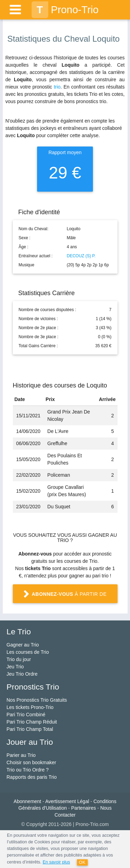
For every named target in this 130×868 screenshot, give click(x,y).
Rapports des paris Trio (32, 777)
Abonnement (27, 801)
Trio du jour (19, 659)
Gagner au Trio (23, 645)
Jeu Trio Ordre (22, 674)
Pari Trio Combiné (26, 715)
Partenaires (84, 808)
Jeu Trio (15, 667)
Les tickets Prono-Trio (30, 707)
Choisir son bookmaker (31, 762)
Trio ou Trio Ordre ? (28, 770)
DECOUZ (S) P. (81, 256)
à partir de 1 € (65, 597)
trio (57, 87)
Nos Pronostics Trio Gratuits (37, 700)
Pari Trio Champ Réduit (32, 722)
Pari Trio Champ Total (30, 729)
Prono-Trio (65, 10)
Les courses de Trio (28, 652)
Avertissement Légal (67, 801)
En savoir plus (56, 862)
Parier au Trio (21, 755)
